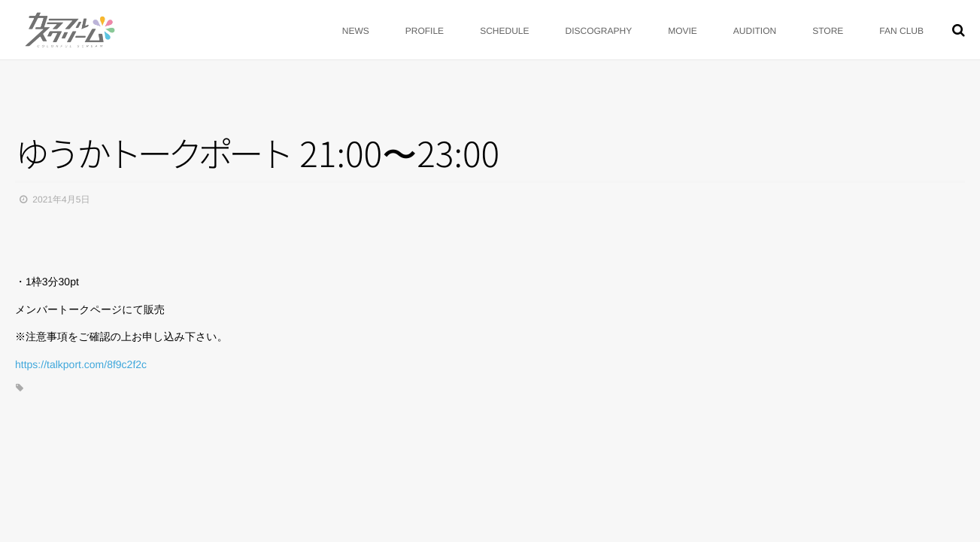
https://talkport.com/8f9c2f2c (81, 364)
